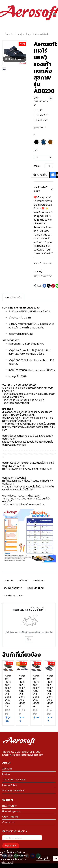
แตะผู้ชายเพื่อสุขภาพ (26, 34)
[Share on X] (49, 286)
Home (7, 34)
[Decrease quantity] (45, 166)
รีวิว (29, 639)
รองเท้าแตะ (38, 580)
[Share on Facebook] (44, 286)
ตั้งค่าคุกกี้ (43, 855)
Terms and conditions (14, 780)
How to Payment (11, 811)
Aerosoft (47, 264)
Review (6, 774)
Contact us (8, 822)
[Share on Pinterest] (53, 286)
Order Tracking (10, 817)
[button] (50, 13)
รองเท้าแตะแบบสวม (13, 595)
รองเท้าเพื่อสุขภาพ (13, 588)
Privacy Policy (10, 785)
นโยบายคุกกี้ (8, 859)
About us (7, 769)
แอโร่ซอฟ (23, 580)
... (14, 34)
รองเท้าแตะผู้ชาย (35, 588)
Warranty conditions (13, 791)
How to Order (9, 806)
